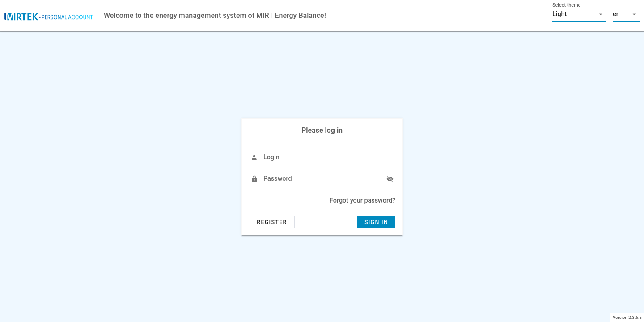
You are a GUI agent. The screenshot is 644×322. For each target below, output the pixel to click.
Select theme (566, 5)
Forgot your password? (362, 201)
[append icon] (390, 179)
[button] (579, 14)
